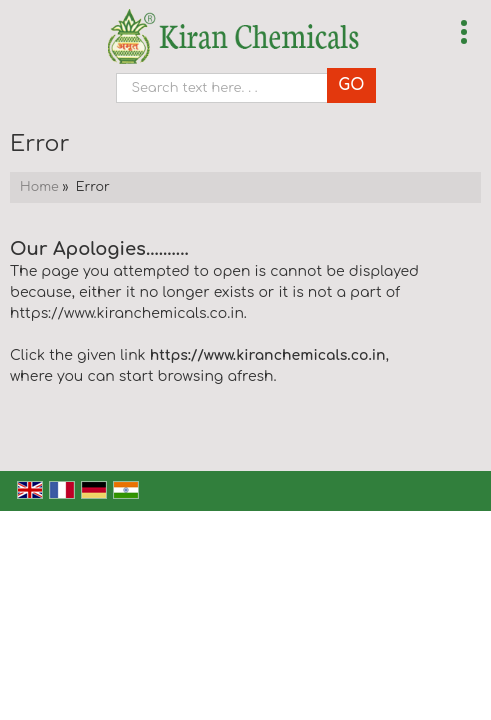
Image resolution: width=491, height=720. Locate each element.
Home (39, 187)
